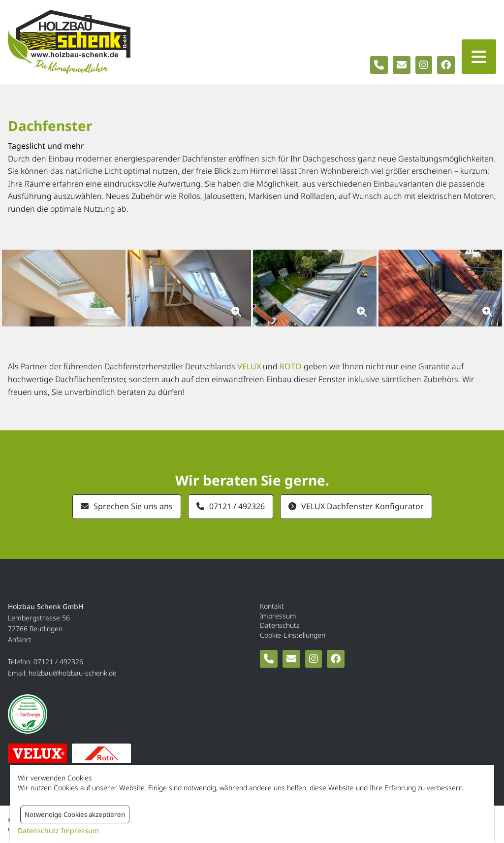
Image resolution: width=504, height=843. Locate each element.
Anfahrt (20, 639)
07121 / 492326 (237, 506)
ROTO (291, 366)
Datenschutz (280, 625)
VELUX (249, 366)
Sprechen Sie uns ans (133, 506)
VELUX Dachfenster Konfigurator (362, 506)
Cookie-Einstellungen (293, 635)
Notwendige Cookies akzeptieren (75, 814)
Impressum (278, 616)
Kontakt (272, 606)
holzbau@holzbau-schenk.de (73, 673)
